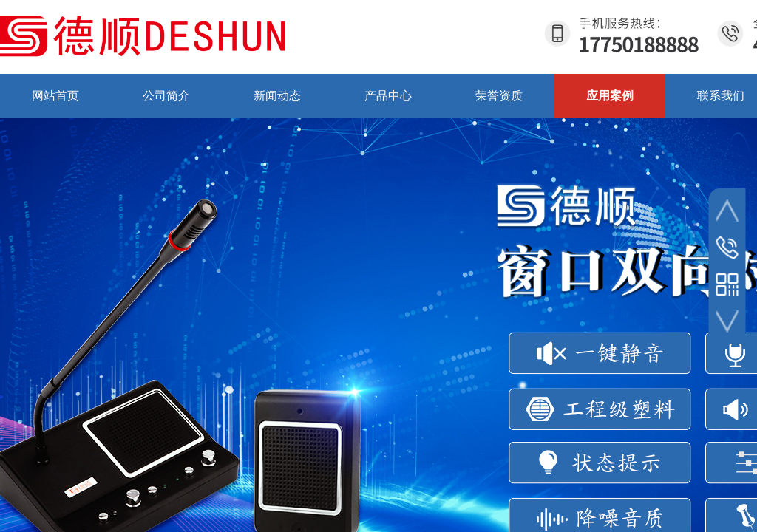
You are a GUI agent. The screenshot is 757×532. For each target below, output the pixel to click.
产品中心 (388, 96)
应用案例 (610, 96)
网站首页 (55, 96)
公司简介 (166, 96)
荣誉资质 (499, 96)
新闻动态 (277, 96)
